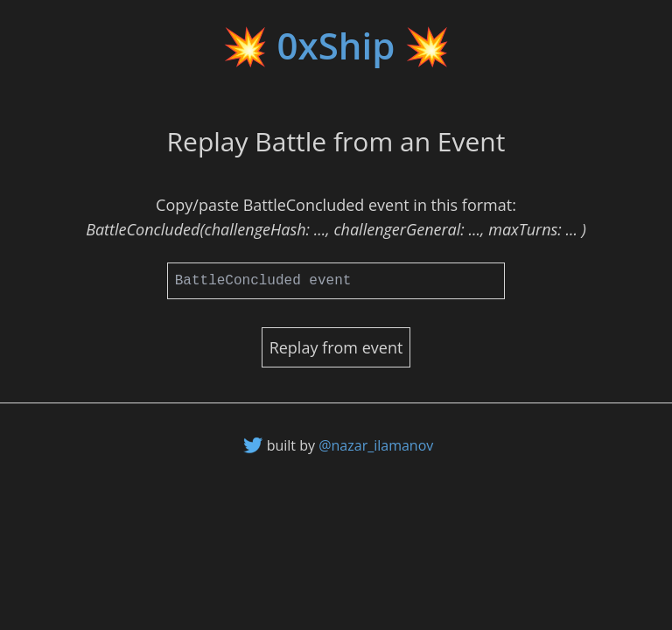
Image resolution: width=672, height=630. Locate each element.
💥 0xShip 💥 (336, 45)
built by (350, 445)
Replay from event (336, 347)
